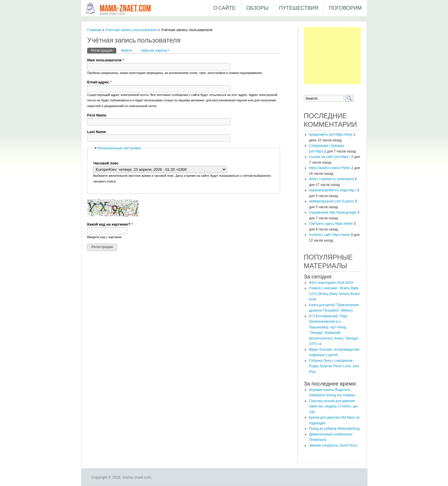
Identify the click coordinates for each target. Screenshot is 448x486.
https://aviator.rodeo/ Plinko (330, 168)
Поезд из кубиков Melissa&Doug (334, 429)
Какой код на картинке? (110, 224)
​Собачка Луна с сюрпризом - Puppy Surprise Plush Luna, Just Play (334, 366)
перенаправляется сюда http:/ (332, 190)
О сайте (225, 8)
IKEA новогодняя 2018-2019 (331, 283)
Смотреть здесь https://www (331, 224)
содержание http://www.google (333, 212)
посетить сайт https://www (329, 235)
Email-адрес (99, 82)
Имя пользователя (106, 60)
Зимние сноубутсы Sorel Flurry (333, 445)
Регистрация (104, 50)
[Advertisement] (332, 56)
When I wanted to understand (331, 179)
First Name (97, 115)
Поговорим (345, 8)
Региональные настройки (119, 148)
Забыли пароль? (155, 50)
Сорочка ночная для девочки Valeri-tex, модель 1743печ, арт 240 (333, 406)
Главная (94, 30)
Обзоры (257, 8)
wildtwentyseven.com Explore (331, 201)
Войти (127, 50)
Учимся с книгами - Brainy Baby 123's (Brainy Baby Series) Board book (334, 294)
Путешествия (299, 8)
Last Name (97, 132)
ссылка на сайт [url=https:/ (329, 157)
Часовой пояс (106, 163)
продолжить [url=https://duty (331, 134)
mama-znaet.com (125, 9)
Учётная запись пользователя (131, 30)
